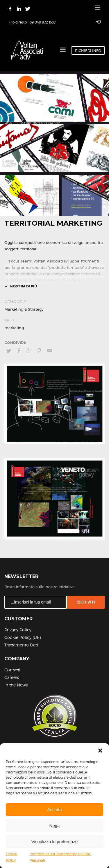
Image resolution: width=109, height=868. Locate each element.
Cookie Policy (11, 857)
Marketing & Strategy (40, 123)
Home (9, 123)
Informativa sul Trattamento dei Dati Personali (60, 857)
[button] (100, 751)
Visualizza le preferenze (54, 841)
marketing (14, 328)
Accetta (54, 810)
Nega (55, 826)
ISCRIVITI (86, 602)
